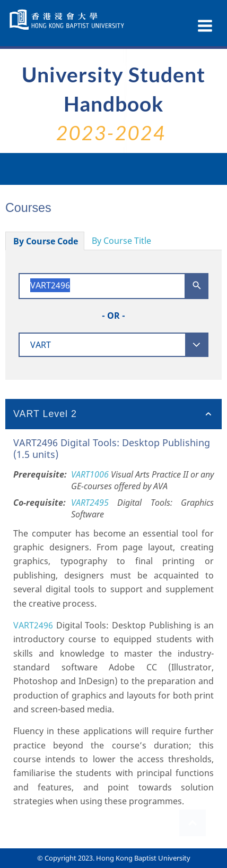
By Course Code (46, 241)
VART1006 (90, 474)
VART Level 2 (45, 414)
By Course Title (121, 241)
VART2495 (90, 503)
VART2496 (33, 625)
